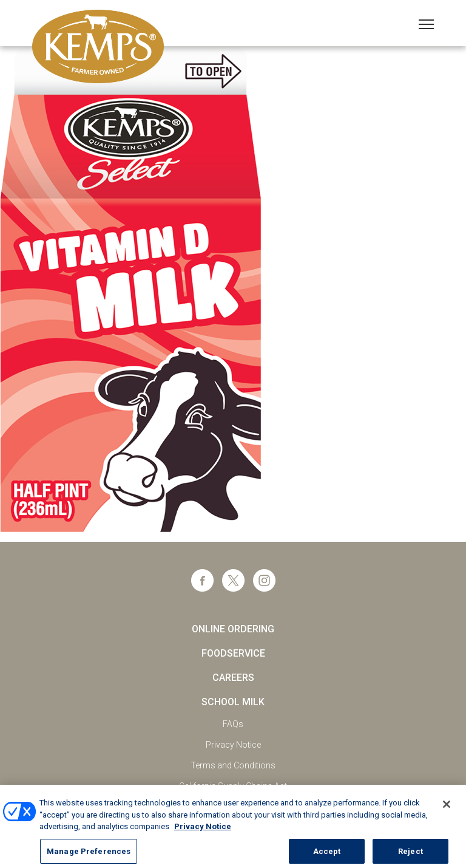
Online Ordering (233, 629)
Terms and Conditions (233, 765)
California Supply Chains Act (233, 786)
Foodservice (233, 653)
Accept (327, 855)
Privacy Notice (233, 745)
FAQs (233, 724)
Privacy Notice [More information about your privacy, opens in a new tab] (203, 831)
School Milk (233, 702)
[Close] (447, 808)
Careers (233, 678)
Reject (410, 855)
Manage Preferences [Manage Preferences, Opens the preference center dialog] (89, 855)
